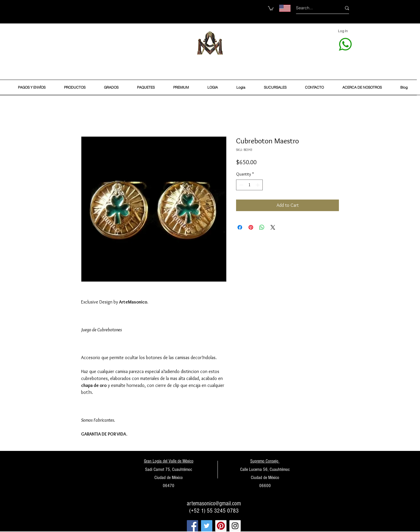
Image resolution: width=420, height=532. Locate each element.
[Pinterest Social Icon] (221, 526)
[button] (271, 8)
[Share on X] (273, 227)
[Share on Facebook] (240, 227)
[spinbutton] (249, 185)
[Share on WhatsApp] (262, 227)
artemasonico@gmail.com (214, 503)
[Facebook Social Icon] (192, 526)
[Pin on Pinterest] (251, 227)
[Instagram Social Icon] (235, 526)
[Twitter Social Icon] (207, 526)
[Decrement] (241, 185)
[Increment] (258, 185)
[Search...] (314, 8)
